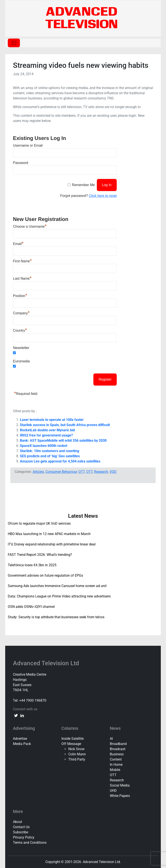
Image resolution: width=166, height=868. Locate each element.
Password (21, 163)
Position (20, 296)
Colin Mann (77, 754)
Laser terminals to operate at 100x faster (52, 420)
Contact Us (21, 827)
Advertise (20, 739)
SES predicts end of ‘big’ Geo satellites (50, 456)
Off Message (71, 744)
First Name (22, 261)
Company (21, 313)
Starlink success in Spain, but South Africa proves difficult (65, 425)
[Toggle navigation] (14, 43)
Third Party (77, 759)
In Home (116, 765)
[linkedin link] (22, 715)
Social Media (120, 785)
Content (116, 759)
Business (117, 754)
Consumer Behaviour (61, 472)
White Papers (120, 796)
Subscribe (21, 832)
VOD (113, 472)
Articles (38, 472)
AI (111, 739)
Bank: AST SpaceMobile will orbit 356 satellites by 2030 (63, 440)
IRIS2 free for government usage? (46, 435)
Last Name (22, 278)
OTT (82, 472)
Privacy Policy (24, 837)
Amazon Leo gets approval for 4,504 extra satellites (60, 461)
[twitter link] (16, 715)
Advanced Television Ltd (47, 663)
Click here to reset (103, 196)
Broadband (118, 744)
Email (18, 244)
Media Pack (22, 744)
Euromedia (21, 361)
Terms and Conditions (30, 843)
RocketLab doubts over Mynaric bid (47, 430)
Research (101, 472)
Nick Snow (76, 749)
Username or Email (28, 145)
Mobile (115, 770)
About (18, 822)
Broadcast (118, 749)
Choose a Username (30, 226)
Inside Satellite (73, 739)
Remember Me (83, 185)
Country (20, 330)
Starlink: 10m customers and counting (49, 451)
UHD (113, 791)
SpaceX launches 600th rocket (44, 446)
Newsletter (21, 348)
